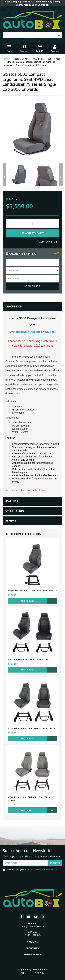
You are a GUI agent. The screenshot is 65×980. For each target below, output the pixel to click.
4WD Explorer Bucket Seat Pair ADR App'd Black (30, 659)
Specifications (15, 511)
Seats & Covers (21, 59)
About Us (32, 948)
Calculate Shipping (21, 254)
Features (12, 501)
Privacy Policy (51, 869)
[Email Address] (25, 863)
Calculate (32, 286)
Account (55, 48)
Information (32, 955)
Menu (9, 48)
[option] (20, 175)
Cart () (40, 48)
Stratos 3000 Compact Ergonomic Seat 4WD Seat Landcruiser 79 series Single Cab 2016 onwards (29, 63)
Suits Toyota (54, 59)
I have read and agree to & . (30, 870)
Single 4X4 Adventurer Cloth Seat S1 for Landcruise (32, 591)
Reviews (11, 520)
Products (24, 48)
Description (14, 306)
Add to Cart (33, 233)
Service (32, 942)
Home (6, 59)
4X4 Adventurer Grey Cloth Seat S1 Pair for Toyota (32, 728)
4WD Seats (38, 59)
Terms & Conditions (35, 869)
